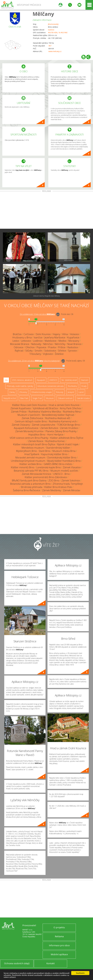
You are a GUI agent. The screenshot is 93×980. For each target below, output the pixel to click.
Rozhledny (72, 386)
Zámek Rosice (36, 441)
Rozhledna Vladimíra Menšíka (45, 412)
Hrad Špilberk (32, 454)
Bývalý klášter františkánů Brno (64, 461)
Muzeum (50, 398)
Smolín (38, 351)
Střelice (62, 351)
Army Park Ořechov (70, 408)
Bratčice (17, 334)
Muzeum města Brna (64, 451)
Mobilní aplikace (59, 954)
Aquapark (41, 380)
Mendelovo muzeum (33, 448)
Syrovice (72, 351)
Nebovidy (36, 344)
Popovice (41, 347)
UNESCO (53, 380)
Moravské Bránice (20, 344)
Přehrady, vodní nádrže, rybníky (20, 386)
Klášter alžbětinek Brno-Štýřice (67, 438)
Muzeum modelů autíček (64, 471)
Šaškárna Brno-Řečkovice (27, 490)
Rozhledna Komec (55, 441)
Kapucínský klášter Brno (54, 454)
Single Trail (37, 398)
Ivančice (51, 30)
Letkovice (26, 341)
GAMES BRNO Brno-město (58, 464)
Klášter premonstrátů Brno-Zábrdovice (46, 477)
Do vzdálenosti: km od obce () (34, 361)
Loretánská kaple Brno (49, 467)
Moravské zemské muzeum (30, 457)
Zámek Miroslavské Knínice (36, 474)
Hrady (84, 386)
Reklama (59, 936)
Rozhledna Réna (72, 412)
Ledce (16, 341)
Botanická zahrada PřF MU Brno (31, 471)
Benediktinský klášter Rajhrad (58, 415)
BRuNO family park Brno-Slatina (29, 480)
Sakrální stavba (83, 398)
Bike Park (24, 398)
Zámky (12, 392)
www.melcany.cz (55, 51)
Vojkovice (48, 354)
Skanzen (85, 380)
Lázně (81, 392)
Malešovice (51, 341)
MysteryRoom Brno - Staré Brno (33, 451)
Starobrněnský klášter (58, 448)
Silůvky (29, 351)
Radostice (73, 347)
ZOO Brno (54, 480)
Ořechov (30, 347)
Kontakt (51, 963)
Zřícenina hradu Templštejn (68, 484)
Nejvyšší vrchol (10, 398)
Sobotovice (50, 351)
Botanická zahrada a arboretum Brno (30, 484)
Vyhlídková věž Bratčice (45, 408)
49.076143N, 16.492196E (58, 33)
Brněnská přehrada (32, 487)
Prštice (62, 347)
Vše (6, 380)
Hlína (65, 334)
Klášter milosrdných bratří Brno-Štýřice (34, 444)
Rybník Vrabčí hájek (68, 444)
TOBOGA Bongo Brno (69, 425)
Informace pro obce (59, 945)
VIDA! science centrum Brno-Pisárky (29, 438)
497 (50, 46)
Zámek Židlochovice (32, 418)
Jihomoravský (53, 24)
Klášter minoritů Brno (23, 467)
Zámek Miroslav (72, 490)
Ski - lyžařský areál (69, 380)
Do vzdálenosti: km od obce (37, 314)
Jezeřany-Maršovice (55, 337)
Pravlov (52, 347)
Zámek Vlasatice (72, 467)
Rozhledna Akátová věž (58, 418)
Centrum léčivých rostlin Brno (31, 421)
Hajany (56, 334)
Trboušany (35, 354)
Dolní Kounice (43, 334)
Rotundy (60, 392)
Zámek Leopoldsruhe (43, 425)
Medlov (62, 341)
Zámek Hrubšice (69, 428)
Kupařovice (73, 337)
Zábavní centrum (65, 398)
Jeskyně (71, 392)
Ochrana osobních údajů (17, 963)
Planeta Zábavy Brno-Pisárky (61, 431)
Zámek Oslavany (21, 425)
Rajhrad (19, 351)
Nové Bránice (74, 344)
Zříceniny (23, 392)
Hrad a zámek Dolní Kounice (64, 405)
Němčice (48, 344)
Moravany (74, 341)
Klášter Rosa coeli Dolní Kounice (29, 405)
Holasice (74, 334)
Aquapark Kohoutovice (26, 428)
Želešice (59, 354)
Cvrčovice (29, 334)
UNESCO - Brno (61, 474)
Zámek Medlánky (52, 490)
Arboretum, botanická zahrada (50, 386)
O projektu (59, 927)
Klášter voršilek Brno (31, 464)
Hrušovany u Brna (22, 337)
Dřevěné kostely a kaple (42, 392)
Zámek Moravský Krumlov (29, 431)
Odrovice (19, 347)
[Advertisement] (46, 210)
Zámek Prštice (19, 412)
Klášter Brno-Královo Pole (58, 487)
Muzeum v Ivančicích (29, 415)
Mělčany (43, 14)
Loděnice (38, 341)
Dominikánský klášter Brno (62, 457)
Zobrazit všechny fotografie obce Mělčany (46, 296)
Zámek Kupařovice (21, 408)
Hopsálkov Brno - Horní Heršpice (46, 435)
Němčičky (60, 344)
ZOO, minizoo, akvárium (22, 380)
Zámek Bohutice (49, 428)
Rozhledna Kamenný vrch (63, 421)
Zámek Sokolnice (71, 480)
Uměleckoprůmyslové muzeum (28, 461)
